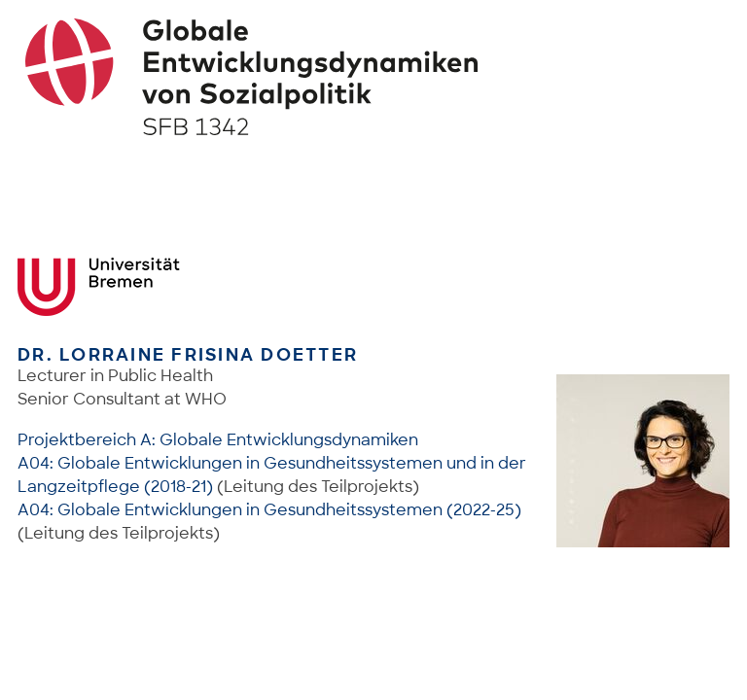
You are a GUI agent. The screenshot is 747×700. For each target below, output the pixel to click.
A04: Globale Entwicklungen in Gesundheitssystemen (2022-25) (269, 510)
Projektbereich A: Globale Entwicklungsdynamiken (218, 440)
